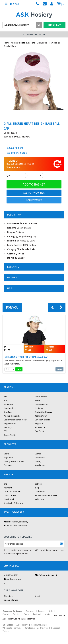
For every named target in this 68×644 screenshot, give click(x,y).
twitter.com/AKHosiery (15, 525)
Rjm (5, 397)
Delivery (38, 484)
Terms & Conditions (13, 491)
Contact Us (40, 491)
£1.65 (55, 349)
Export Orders (10, 495)
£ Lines (38, 454)
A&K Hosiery (22, 625)
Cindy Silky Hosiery (43, 412)
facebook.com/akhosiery (16, 522)
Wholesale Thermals (12, 628)
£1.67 (34, 349)
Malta (48, 614)
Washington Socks (12, 416)
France (42, 611)
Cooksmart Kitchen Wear (15, 420)
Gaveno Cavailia (42, 420)
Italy (51, 611)
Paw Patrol (39, 431)
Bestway (8, 427)
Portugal (37, 614)
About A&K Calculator (14, 503)
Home (6, 43)
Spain (27, 614)
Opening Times (11, 600)
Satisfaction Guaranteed (46, 495)
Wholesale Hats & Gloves (36, 628)
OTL (6, 431)
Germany (30, 611)
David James (41, 397)
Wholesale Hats (18, 43)
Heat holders (10, 408)
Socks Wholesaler (39, 625)
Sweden (17, 614)
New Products (41, 465)
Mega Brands (10, 423)
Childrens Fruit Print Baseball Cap (26, 357)
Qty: (9, 175)
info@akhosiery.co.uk (46, 575)
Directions (8, 596)
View (59, 369)
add (19, 369)
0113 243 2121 (11, 575)
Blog (37, 488)
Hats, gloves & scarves (14, 461)
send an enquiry (12, 579)
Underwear (40, 457)
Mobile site (39, 499)
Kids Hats (31, 43)
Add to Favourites (34, 193)
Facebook (56, 628)
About (37, 596)
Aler (5, 400)
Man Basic (8, 404)
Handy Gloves (41, 404)
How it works (9, 499)
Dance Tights (10, 435)
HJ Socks (39, 408)
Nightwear (9, 457)
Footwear (8, 465)
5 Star (37, 400)
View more (13, 167)
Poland (6, 614)
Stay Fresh (8, 412)
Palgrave (39, 423)
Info (5, 484)
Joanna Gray (41, 416)
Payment (8, 488)
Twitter (6, 631)
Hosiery (38, 461)
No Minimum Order (34, 34)
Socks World (40, 427)
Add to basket (34, 184)
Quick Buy (54, 25)
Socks (6, 454)
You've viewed (34, 200)
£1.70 (13, 349)
